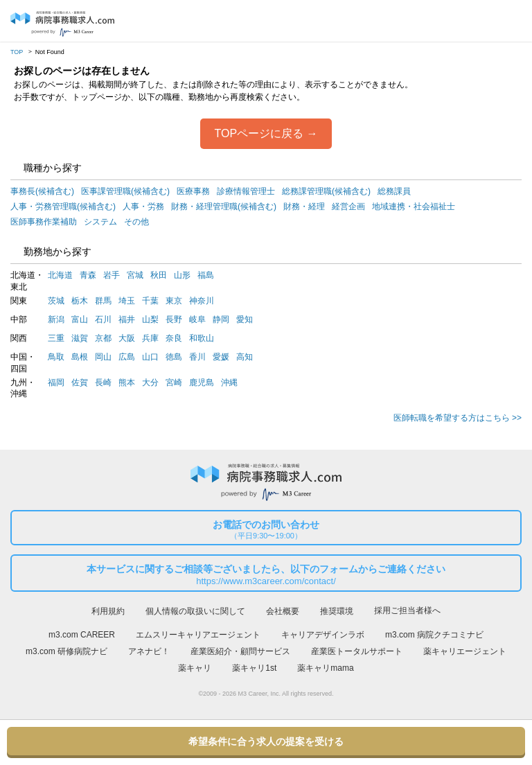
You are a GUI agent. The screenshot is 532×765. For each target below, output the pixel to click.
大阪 (127, 338)
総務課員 (394, 191)
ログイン (458, 22)
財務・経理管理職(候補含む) (224, 206)
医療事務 (193, 191)
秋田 (159, 275)
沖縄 (229, 382)
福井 (127, 319)
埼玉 (127, 301)
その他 (136, 222)
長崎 (103, 382)
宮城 (135, 275)
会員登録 (484, 22)
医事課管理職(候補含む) (125, 191)
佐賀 (80, 382)
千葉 (150, 301)
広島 (127, 357)
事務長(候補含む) (42, 191)
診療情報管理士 (246, 191)
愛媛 (221, 357)
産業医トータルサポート (357, 651)
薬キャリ (195, 668)
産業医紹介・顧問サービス (240, 651)
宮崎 (174, 382)
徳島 (174, 357)
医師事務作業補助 (44, 222)
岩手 (112, 275)
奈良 (174, 338)
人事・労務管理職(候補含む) (63, 206)
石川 (103, 319)
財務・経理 (304, 206)
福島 (206, 275)
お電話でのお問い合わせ (266, 530)
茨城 (56, 301)
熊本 (127, 382)
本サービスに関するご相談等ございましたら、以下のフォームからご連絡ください (266, 575)
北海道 (60, 275)
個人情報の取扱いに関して (195, 611)
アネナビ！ (149, 651)
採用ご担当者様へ (407, 610)
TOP (17, 52)
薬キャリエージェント (465, 651)
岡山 (103, 357)
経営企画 (348, 206)
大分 (150, 382)
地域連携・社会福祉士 (414, 206)
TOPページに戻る (259, 133)
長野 (174, 319)
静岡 (221, 319)
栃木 (80, 301)
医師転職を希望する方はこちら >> (458, 418)
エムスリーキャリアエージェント (198, 635)
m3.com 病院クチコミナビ (434, 635)
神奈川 (202, 301)
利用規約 (108, 611)
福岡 (56, 382)
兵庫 (150, 338)
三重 (56, 338)
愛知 (245, 319)
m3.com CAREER (82, 635)
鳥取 (56, 357)
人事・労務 (143, 206)
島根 (80, 357)
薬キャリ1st (254, 668)
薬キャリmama (325, 668)
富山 (80, 319)
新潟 (56, 319)
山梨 (150, 319)
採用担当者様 (509, 21)
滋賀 (80, 338)
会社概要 (283, 611)
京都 (103, 338)
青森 (88, 275)
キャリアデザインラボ (323, 635)
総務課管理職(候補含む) (326, 191)
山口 (150, 357)
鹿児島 (202, 382)
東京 (174, 301)
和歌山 (202, 338)
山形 (182, 275)
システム (100, 222)
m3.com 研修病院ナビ (66, 651)
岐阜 (197, 319)
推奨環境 (337, 611)
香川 (197, 357)
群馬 (103, 301)
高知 (245, 357)
